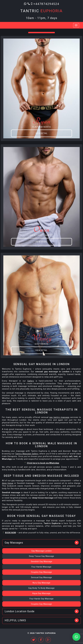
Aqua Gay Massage (41, 593)
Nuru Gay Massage (41, 583)
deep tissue (8, 483)
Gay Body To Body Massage (41, 588)
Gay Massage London (42, 551)
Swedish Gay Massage (42, 561)
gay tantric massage (59, 417)
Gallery (31, 381)
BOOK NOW (11, 533)
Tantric (41, 11)
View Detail (41, 133)
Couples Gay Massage (41, 572)
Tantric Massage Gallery (27, 454)
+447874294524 (46, 4)
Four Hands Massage (41, 567)
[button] (76, 637)
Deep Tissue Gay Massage (42, 556)
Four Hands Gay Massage (42, 599)
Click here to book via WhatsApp (43, 463)
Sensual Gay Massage (41, 577)
